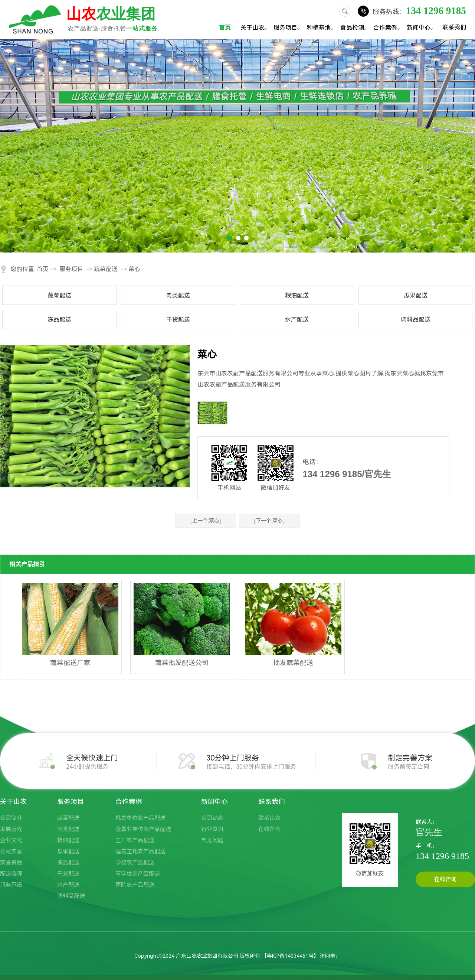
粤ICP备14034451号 (290, 956)
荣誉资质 (11, 863)
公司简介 (11, 818)
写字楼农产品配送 (138, 874)
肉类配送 (178, 295)
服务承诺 (11, 885)
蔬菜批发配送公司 (182, 663)
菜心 (134, 269)
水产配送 (297, 320)
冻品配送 (59, 320)
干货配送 (178, 320)
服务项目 (288, 28)
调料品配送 (416, 320)
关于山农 (255, 28)
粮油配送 (297, 295)
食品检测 (355, 28)
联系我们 (454, 27)
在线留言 (269, 829)
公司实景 (11, 852)
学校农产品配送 (135, 863)
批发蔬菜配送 (293, 663)
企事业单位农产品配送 (143, 829)
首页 (225, 28)
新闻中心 (421, 28)
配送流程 (11, 874)
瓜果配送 (416, 295)
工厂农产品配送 (135, 840)
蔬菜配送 (106, 269)
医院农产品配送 (135, 885)
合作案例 (388, 28)
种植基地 (321, 28)
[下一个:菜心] (269, 521)
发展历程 (11, 829)
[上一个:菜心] (206, 521)
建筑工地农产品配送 (140, 852)
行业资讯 (212, 829)
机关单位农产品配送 (140, 818)
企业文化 (11, 840)
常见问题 (212, 840)
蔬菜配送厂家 (70, 663)
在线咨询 (445, 879)
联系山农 (269, 818)
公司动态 (212, 818)
